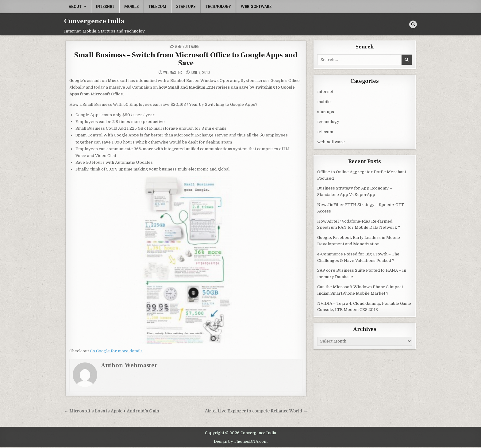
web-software (256, 6)
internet (105, 6)
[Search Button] (413, 24)
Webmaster (173, 72)
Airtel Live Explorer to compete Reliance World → (256, 411)
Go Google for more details (116, 351)
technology (218, 6)
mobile (131, 6)
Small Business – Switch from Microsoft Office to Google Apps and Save (186, 59)
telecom (157, 6)
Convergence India (94, 21)
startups (186, 6)
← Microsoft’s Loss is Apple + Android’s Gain (112, 411)
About (75, 6)
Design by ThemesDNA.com (241, 442)
